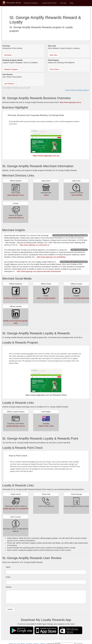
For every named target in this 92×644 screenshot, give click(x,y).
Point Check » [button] (55, 69)
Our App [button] (63, 3)
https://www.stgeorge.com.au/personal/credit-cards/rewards (39, 271)
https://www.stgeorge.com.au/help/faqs (51, 257)
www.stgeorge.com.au (16, 195)
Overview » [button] (8, 55)
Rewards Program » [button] (12, 69)
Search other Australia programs (77, 90)
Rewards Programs (31, 3)
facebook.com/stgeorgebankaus (16, 298)
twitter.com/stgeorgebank (46, 298)
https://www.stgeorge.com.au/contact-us (34, 245)
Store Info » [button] (54, 55)
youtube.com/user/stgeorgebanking (77, 298)
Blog (72, 3)
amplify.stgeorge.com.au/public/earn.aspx (18, 509)
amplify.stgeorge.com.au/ (16, 426)
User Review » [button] (10, 84)
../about (46, 195)
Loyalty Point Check (49, 3)
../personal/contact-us (16, 218)
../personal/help (76, 195)
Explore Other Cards (46, 426)
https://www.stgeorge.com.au (70, 102)
